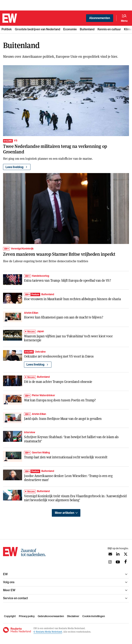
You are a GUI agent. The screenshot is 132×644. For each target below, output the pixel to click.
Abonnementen (100, 18)
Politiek (7, 29)
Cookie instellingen (94, 616)
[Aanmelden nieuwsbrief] (110, 554)
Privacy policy (27, 616)
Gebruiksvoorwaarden (51, 616)
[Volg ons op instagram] (110, 562)
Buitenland (87, 29)
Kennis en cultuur (109, 29)
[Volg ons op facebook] (126, 562)
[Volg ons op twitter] (126, 554)
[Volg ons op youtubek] (118, 562)
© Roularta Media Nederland (48, 632)
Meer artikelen (65, 513)
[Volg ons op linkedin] (118, 554)
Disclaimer (73, 616)
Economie (70, 29)
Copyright (10, 616)
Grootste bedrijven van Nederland (38, 29)
